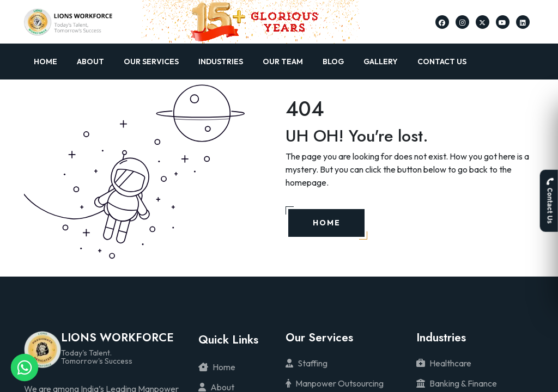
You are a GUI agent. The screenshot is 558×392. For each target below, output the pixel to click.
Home (46, 62)
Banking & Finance (457, 383)
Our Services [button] (151, 62)
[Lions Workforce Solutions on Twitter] (482, 22)
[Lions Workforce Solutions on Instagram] (462, 22)
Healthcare (444, 363)
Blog (333, 62)
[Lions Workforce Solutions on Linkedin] (523, 22)
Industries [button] (221, 62)
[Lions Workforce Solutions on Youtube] (502, 22)
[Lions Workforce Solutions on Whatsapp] (25, 367)
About (90, 62)
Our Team (283, 62)
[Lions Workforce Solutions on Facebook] (442, 22)
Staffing (307, 363)
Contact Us (442, 62)
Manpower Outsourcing (335, 383)
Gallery (381, 62)
